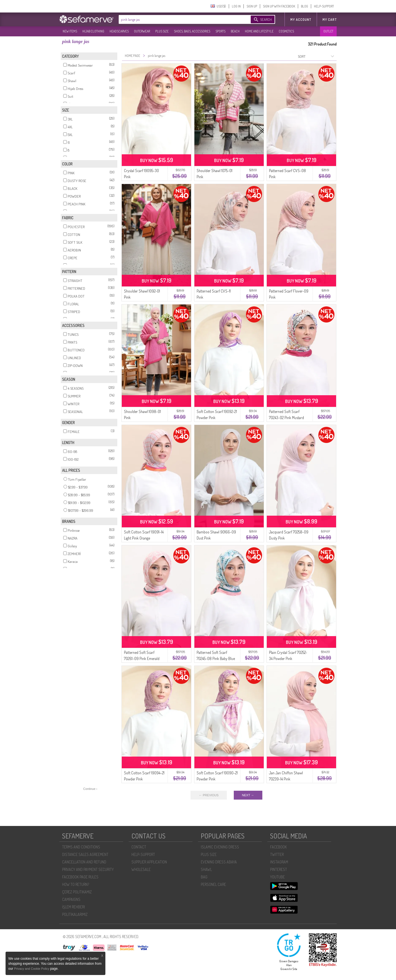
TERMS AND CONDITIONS (81, 847)
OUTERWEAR (142, 31)
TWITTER (277, 854)
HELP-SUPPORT (324, 6)
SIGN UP (252, 6)
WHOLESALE (141, 869)
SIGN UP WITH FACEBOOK (279, 6)
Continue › (90, 789)
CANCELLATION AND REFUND (84, 862)
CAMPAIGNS (71, 899)
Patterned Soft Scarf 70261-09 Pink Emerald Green (142, 658)
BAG (204, 877)
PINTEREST (279, 869)
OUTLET (328, 31)
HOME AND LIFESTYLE (259, 31)
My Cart (330, 20)
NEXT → (248, 795)
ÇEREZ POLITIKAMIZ (77, 892)
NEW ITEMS (70, 31)
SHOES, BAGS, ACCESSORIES (192, 31)
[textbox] (179, 19)
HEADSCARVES (119, 31)
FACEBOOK (278, 847)
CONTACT (139, 847)
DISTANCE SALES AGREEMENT (85, 854)
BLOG (304, 6)
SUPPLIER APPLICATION (149, 862)
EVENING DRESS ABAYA (219, 862)
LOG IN (236, 6)
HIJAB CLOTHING (93, 31)
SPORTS (220, 31)
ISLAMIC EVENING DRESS (220, 847)
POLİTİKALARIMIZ (75, 914)
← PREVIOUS (209, 795)
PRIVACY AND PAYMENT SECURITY (88, 869)
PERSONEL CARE (213, 884)
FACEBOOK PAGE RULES (80, 877)
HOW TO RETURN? (76, 884)
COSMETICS (286, 31)
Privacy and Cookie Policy (32, 969)
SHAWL (206, 869)
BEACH (235, 31)
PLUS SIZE (162, 31)
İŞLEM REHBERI (73, 907)
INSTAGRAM (279, 862)
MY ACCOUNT (301, 20)
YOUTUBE (277, 877)
